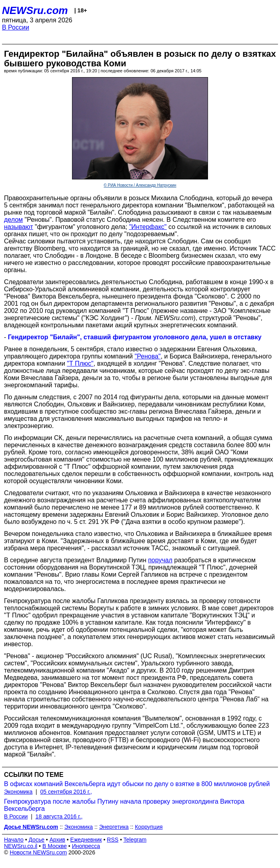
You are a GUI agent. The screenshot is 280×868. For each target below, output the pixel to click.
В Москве (55, 846)
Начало (14, 840)
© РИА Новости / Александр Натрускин (140, 185)
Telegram (135, 840)
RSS (113, 840)
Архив (57, 840)
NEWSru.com (35, 10)
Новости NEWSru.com (38, 852)
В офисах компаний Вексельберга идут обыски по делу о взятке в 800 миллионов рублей (137, 784)
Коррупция (149, 827)
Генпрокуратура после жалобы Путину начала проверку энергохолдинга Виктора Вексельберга (124, 805)
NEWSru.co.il (21, 846)
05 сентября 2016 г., (66, 792)
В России (16, 27)
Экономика (18, 792)
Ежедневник (86, 840)
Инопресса (86, 846)
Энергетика (114, 827)
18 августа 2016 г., (59, 816)
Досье (36, 840)
